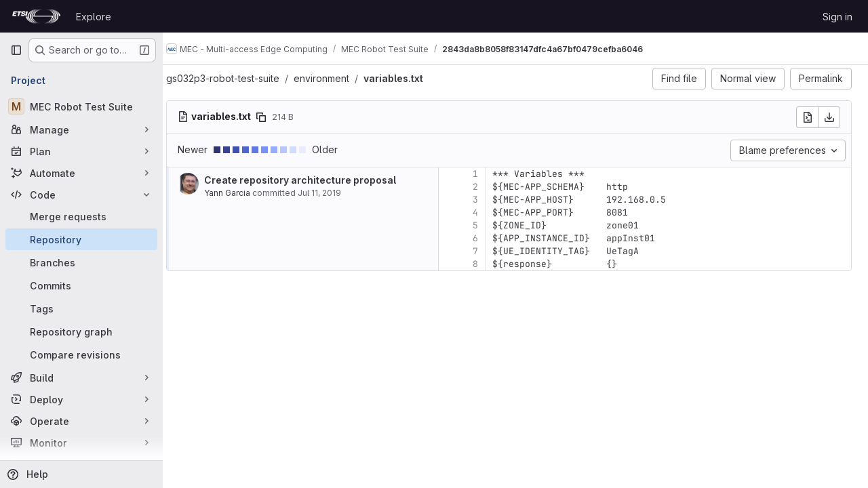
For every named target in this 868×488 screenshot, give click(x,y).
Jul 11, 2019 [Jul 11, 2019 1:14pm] (332, 193)
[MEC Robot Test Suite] (81, 106)
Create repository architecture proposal (313, 180)
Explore (94, 17)
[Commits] (81, 285)
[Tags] (81, 308)
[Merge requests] (81, 216)
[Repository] (81, 239)
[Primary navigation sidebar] (16, 50)
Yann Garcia (240, 193)
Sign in (837, 17)
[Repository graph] (81, 331)
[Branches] (81, 262)
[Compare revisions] (81, 354)
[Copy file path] (274, 117)
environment (334, 78)
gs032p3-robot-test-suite (236, 78)
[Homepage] (36, 16)
